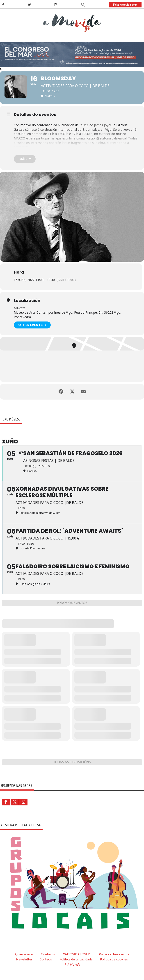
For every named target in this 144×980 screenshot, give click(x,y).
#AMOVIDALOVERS (77, 954)
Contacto (48, 954)
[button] (83, 4)
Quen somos (24, 954)
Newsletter (24, 959)
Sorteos (46, 959)
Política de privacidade (76, 959)
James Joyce (103, 125)
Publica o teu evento (114, 954)
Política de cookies (114, 959)
